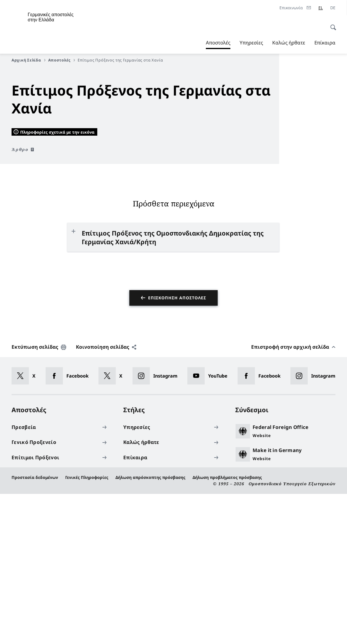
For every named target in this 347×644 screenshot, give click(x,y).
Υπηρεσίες (251, 43)
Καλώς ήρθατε (289, 43)
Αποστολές (218, 43)
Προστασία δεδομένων (35, 627)
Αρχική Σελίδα (29, 60)
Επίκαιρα (325, 43)
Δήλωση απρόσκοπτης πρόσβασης (150, 627)
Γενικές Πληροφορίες (87, 627)
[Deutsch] (333, 8)
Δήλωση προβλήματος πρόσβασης (227, 627)
